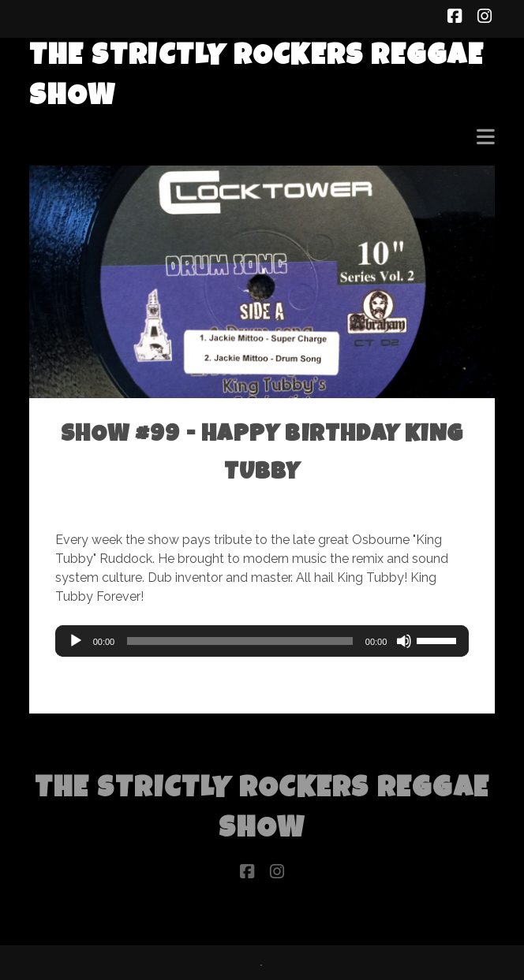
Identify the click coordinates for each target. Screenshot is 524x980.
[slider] (240, 641)
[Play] (76, 641)
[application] (262, 641)
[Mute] (404, 641)
